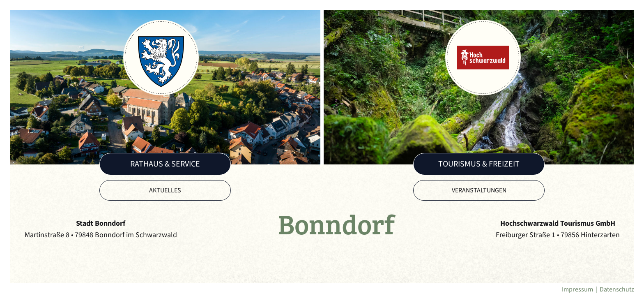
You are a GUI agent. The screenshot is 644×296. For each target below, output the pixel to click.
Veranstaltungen (479, 190)
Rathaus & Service (165, 164)
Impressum (577, 289)
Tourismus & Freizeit (479, 164)
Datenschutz (617, 289)
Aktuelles (165, 190)
